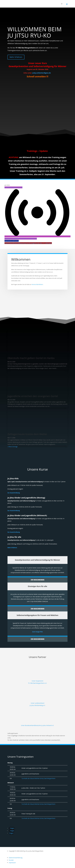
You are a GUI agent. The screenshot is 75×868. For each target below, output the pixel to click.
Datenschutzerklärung (16, 858)
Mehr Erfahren (16, 57)
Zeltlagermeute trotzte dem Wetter (27, 434)
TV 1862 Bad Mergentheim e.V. (37, 683)
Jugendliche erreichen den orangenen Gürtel (33, 396)
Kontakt (11, 860)
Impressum (12, 863)
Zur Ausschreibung (14, 493)
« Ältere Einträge (13, 447)
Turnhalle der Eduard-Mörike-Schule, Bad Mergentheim (38, 778)
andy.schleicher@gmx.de (41, 73)
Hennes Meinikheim (37, 284)
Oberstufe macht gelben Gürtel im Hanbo (31, 358)
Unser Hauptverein (37, 681)
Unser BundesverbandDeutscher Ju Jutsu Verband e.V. (37, 725)
